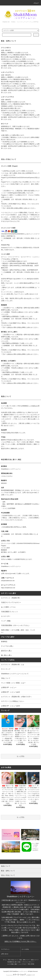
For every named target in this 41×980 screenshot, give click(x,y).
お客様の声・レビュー (9, 687)
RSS (29, 964)
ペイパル (4, 173)
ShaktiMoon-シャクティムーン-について (15, 674)
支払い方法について (13, 960)
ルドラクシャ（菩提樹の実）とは (13, 664)
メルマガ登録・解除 (12, 964)
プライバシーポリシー (28, 962)
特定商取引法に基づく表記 (14, 962)
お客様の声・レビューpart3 (10, 706)
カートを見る (25, 949)
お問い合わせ (5, 954)
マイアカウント (5, 949)
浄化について (6, 678)
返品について (34, 960)
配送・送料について (24, 960)
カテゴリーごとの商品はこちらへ (13, 701)
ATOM (32, 964)
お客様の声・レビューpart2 (10, 692)
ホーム (5, 960)
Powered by (20, 975)
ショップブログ (22, 964)
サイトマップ (6, 669)
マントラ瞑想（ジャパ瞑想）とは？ (13, 683)
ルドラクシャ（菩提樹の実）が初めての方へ (16, 697)
